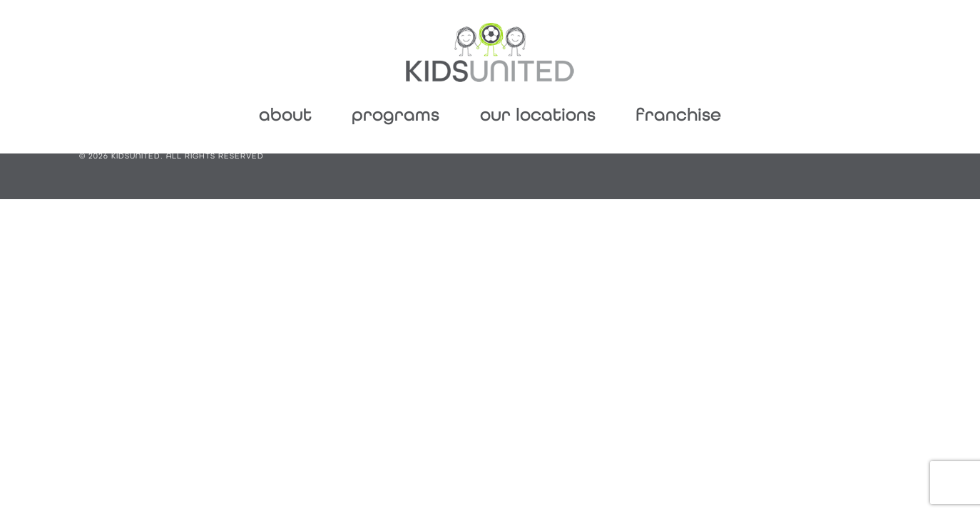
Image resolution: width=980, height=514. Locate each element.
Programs (395, 115)
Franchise (678, 115)
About (285, 115)
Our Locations (538, 115)
